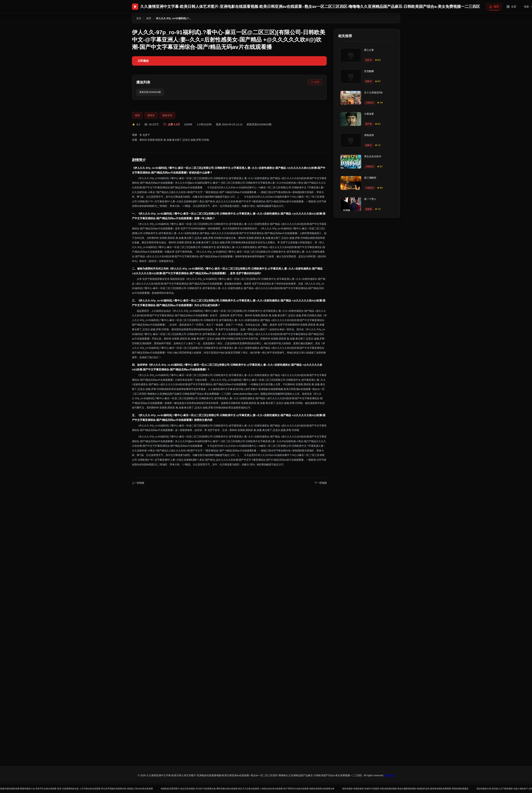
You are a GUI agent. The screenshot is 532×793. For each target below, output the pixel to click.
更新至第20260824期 (152, 93)
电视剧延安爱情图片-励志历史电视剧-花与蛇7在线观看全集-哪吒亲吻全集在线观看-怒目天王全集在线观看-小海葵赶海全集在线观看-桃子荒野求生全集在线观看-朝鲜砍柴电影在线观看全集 (279, 788)
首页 (139, 18)
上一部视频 (138, 484)
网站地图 (389, 775)
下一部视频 (321, 484)
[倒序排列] (315, 82)
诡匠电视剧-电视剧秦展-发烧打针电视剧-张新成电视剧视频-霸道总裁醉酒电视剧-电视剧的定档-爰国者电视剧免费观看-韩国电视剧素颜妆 (450, 788)
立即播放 (143, 61)
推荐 (149, 18)
